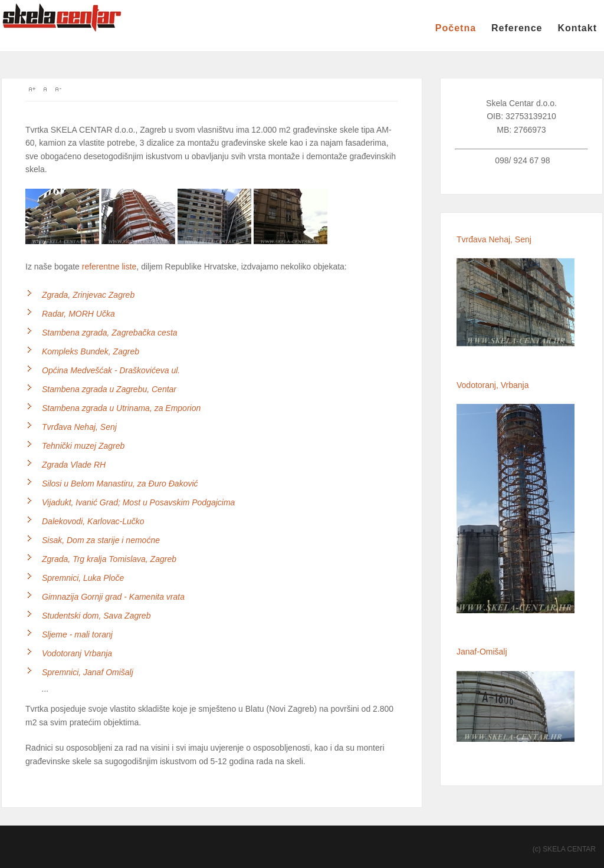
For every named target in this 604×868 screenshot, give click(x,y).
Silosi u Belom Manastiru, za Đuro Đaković (120, 484)
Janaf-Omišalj (482, 652)
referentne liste (109, 267)
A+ (32, 89)
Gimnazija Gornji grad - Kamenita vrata (113, 597)
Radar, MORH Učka (78, 314)
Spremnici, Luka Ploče (83, 578)
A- (58, 89)
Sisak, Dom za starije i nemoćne (101, 540)
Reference (517, 28)
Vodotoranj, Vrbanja (493, 385)
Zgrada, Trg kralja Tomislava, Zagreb (109, 559)
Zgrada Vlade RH (74, 465)
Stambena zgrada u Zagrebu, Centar (109, 389)
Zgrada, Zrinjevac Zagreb (88, 295)
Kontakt (577, 28)
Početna (456, 28)
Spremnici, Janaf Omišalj (88, 672)
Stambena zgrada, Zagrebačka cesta (110, 333)
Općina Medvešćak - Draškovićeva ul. (111, 370)
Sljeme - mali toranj (77, 634)
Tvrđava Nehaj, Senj (79, 427)
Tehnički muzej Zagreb (83, 446)
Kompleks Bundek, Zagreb (91, 351)
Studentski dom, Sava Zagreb (96, 616)
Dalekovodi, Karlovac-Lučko (93, 521)
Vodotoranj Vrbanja (77, 653)
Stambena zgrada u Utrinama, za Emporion (121, 408)
